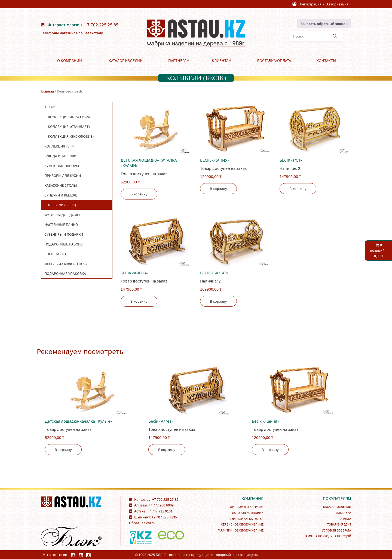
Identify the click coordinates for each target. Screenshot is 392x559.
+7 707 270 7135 (164, 517)
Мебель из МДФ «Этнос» (66, 264)
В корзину (139, 194)
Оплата (345, 519)
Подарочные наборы (64, 244)
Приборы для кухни (63, 176)
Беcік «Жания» (215, 160)
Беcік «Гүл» (291, 160)
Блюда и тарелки (60, 156)
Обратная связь (142, 523)
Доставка (343, 513)
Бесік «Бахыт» (214, 273)
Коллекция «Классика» (69, 117)
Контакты (326, 61)
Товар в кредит (339, 524)
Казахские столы (61, 185)
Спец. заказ (55, 254)
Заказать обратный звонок (324, 24)
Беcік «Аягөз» (134, 273)
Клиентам (222, 61)
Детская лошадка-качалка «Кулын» (149, 163)
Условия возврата (337, 530)
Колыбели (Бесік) (60, 205)
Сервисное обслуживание (242, 524)
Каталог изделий (126, 61)
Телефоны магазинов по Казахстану (72, 33)
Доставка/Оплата (274, 61)
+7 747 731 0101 (160, 511)
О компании (70, 61)
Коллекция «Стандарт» (69, 127)
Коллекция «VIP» (59, 146)
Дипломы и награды (247, 507)
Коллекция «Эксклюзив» (71, 136)
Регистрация (311, 4)
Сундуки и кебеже (61, 195)
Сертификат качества (246, 519)
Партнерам (179, 61)
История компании (248, 513)
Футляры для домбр (63, 215)
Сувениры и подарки (64, 234)
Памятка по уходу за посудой (327, 536)
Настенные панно (61, 225)
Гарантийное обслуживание (241, 530)
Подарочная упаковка (65, 274)
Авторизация (337, 4)
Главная (47, 91)
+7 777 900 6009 (161, 505)
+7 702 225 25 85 (102, 25)
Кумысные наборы (62, 166)
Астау (50, 107)
